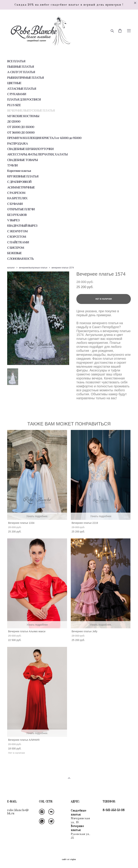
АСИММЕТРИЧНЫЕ (21, 187)
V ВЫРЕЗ (13, 220)
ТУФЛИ (12, 165)
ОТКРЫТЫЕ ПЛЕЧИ (21, 209)
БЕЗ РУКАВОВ (17, 215)
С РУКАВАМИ (17, 94)
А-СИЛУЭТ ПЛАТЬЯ (21, 72)
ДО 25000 (14, 121)
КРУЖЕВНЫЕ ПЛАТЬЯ (23, 176)
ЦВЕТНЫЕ (14, 83)
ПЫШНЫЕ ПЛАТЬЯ (21, 67)
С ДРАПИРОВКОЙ (19, 182)
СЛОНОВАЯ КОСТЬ (20, 259)
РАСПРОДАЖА (18, 143)
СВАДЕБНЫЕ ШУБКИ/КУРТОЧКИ (30, 149)
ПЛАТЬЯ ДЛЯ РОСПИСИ (24, 99)
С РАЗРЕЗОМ (16, 193)
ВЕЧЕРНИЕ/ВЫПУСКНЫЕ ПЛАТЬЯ (31, 110)
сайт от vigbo (69, 860)
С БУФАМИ (15, 204)
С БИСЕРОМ (16, 248)
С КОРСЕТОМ (17, 237)
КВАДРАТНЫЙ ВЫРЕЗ (22, 226)
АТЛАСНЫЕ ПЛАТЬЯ (22, 89)
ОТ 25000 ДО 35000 (21, 127)
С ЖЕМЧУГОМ (17, 231)
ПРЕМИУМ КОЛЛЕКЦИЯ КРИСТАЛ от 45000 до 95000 (44, 138)
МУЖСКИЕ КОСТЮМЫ (23, 116)
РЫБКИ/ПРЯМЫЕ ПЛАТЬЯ (26, 78)
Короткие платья (19, 171)
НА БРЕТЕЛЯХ (17, 198)
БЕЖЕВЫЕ (14, 253)
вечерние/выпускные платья (33, 268)
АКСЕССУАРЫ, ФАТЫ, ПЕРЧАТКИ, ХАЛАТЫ (37, 154)
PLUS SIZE (14, 105)
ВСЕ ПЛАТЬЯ (16, 61)
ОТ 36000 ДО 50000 (21, 132)
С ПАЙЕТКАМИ (18, 242)
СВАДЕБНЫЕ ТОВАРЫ (22, 160)
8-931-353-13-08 (114, 810)
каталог (11, 268)
